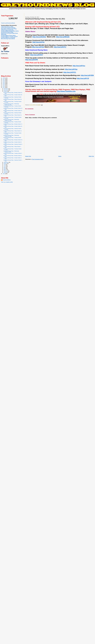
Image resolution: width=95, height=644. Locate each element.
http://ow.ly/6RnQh (63, 37)
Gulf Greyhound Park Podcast (8, 28)
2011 (4, 88)
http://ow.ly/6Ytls (38, 42)
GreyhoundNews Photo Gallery (8, 35)
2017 (4, 79)
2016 (4, 81)
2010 (4, 174)
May (5, 167)
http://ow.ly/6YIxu (79, 66)
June (5, 166)
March (5, 170)
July (5, 165)
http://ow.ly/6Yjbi (38, 47)
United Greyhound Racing (7, 30)
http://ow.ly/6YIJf (83, 78)
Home (60, 156)
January (6, 172)
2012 (4, 86)
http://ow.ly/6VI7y (60, 47)
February (6, 171)
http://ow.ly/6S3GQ (39, 37)
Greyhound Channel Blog (7, 32)
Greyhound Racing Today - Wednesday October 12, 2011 (11, 136)
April (5, 169)
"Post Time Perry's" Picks (7, 27)
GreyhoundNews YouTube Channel (9, 36)
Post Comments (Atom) (38, 159)
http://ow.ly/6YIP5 (32, 60)
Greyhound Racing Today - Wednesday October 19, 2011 (11, 120)
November (6, 90)
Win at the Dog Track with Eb (8, 39)
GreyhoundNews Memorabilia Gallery (10, 31)
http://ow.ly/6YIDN (87, 75)
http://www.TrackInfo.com (66, 91)
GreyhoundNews (7, 180)
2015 (4, 82)
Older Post (91, 156)
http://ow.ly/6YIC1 (70, 72)
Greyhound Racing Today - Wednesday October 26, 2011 (11, 104)
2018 (4, 78)
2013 (4, 85)
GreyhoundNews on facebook (8, 38)
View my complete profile (7, 182)
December (6, 89)
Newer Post (28, 156)
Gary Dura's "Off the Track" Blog (9, 29)
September (6, 162)
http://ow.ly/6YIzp (71, 69)
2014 (4, 83)
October (6, 91)
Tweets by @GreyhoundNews (8, 23)
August (5, 164)
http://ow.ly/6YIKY (37, 55)
